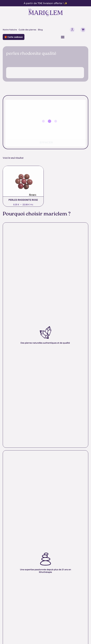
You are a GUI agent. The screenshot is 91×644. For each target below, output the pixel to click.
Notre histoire (10, 30)
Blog (40, 30)
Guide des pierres (27, 30)
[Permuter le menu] (63, 37)
